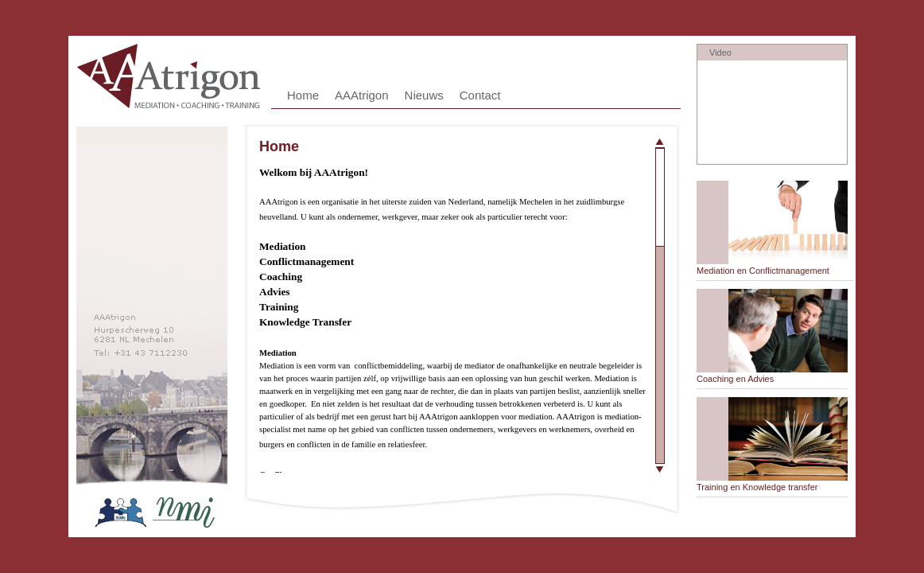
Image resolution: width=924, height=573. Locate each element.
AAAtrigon (362, 95)
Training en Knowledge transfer (757, 487)
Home (303, 95)
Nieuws (424, 95)
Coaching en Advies (735, 379)
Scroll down (660, 468)
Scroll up (660, 143)
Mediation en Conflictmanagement (763, 271)
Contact (480, 95)
